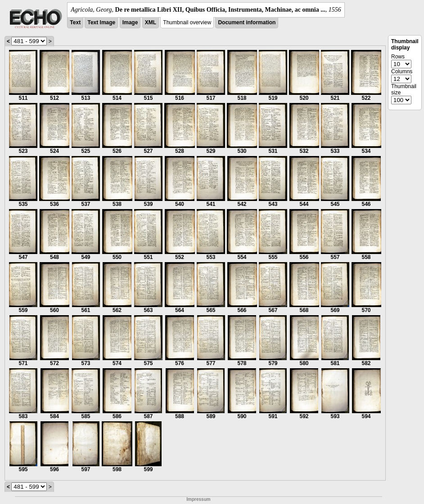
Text (75, 22)
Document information (247, 22)
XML (151, 22)
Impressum (198, 499)
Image (130, 22)
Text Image (101, 22)
